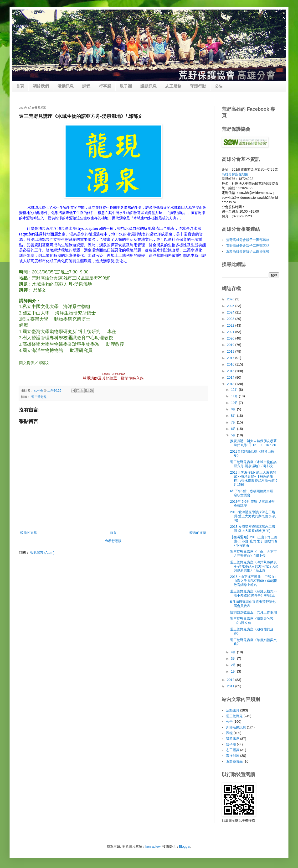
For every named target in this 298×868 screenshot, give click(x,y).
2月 (234, 665)
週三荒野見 (39, 397)
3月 (234, 659)
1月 (234, 671)
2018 (231, 351)
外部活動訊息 (236, 727)
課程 (86, 86)
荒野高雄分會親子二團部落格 (248, 246)
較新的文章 (29, 533)
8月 (234, 416)
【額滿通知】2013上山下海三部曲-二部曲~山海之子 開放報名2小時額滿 (254, 541)
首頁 (20, 86)
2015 (231, 371)
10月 (235, 403)
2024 (231, 312)
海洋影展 (233, 756)
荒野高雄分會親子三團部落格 (248, 251)
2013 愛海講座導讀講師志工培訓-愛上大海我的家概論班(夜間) (253, 516)
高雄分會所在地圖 (235, 174)
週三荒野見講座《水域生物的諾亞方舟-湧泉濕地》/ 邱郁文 (253, 464)
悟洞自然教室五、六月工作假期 (253, 612)
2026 (231, 299)
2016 (231, 364)
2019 (231, 345)
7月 (234, 422)
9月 (234, 409)
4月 (234, 652)
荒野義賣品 (234, 761)
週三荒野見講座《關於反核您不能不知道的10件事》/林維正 (253, 593)
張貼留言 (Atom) (42, 553)
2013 (231, 384)
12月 (235, 390)
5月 (234, 435)
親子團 (126, 86)
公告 (219, 86)
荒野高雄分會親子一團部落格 (248, 240)
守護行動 (198, 86)
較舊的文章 (198, 533)
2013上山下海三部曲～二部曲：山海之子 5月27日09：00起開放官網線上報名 (254, 581)
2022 (231, 325)
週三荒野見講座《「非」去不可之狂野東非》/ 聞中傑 (253, 554)
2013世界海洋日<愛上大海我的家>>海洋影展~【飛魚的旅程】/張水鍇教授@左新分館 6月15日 (254, 478)
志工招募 (233, 750)
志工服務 (173, 86)
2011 (231, 686)
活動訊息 (66, 86)
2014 (231, 377)
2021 (231, 332)
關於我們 (41, 86)
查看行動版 (113, 541)
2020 (231, 338)
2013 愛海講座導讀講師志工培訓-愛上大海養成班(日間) (253, 529)
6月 (234, 429)
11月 (235, 396)
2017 (231, 358)
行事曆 (105, 86)
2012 (231, 680)
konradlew (153, 847)
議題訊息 (149, 86)
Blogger (185, 847)
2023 (231, 319)
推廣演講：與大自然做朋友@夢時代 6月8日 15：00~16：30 (253, 443)
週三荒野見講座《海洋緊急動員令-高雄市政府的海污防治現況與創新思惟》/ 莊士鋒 (254, 566)
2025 (231, 306)
